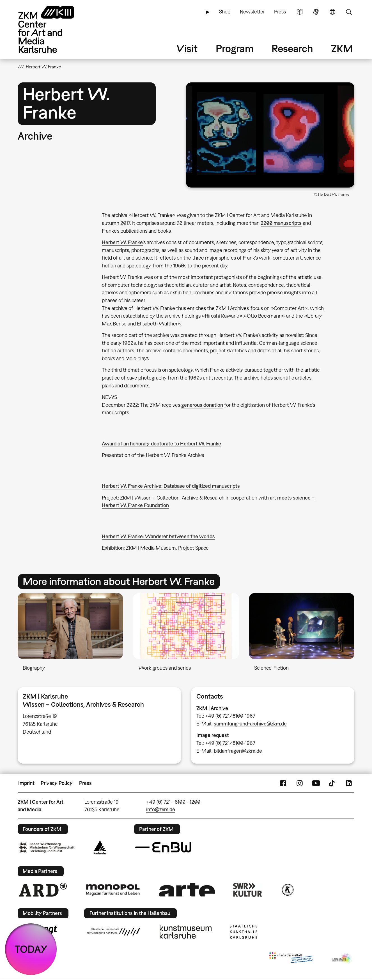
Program (235, 48)
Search (349, 12)
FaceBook (283, 783)
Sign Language (316, 12)
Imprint (26, 783)
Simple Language (300, 12)
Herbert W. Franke (122, 242)
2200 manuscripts (281, 223)
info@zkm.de (161, 809)
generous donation (202, 405)
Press (280, 12)
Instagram (300, 783)
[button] (270, 135)
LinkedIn (349, 783)
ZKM (342, 48)
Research (292, 48)
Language (332, 12)
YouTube (316, 783)
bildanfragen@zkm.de (238, 751)
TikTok (332, 783)
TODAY (31, 949)
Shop (225, 12)
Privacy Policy (57, 783)
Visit (187, 48)
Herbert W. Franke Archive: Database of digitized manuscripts (171, 486)
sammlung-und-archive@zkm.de (250, 724)
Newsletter (252, 12)
